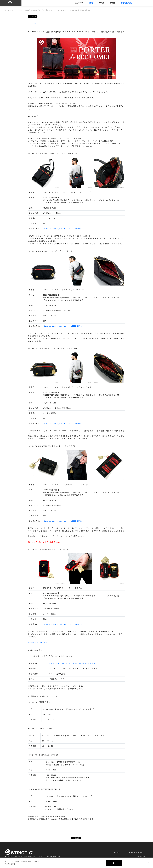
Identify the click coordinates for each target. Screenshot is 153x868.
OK (114, 863)
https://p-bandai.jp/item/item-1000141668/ (63, 228)
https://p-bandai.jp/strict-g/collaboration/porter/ (72, 663)
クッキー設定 (141, 856)
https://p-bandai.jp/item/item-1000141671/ (63, 521)
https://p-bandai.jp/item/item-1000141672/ (63, 624)
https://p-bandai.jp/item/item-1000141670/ (63, 326)
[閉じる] (149, 862)
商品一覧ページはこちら (38, 642)
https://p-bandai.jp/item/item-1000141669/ (63, 423)
